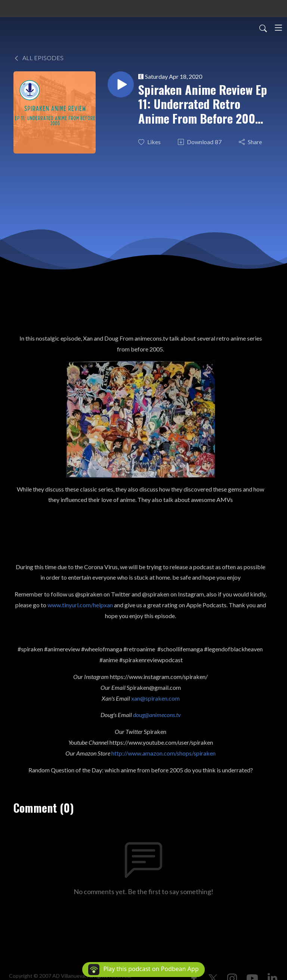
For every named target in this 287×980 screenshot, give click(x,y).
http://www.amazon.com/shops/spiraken (163, 753)
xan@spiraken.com (155, 698)
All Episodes (38, 58)
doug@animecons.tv (157, 715)
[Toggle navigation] (278, 28)
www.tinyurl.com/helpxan (80, 605)
